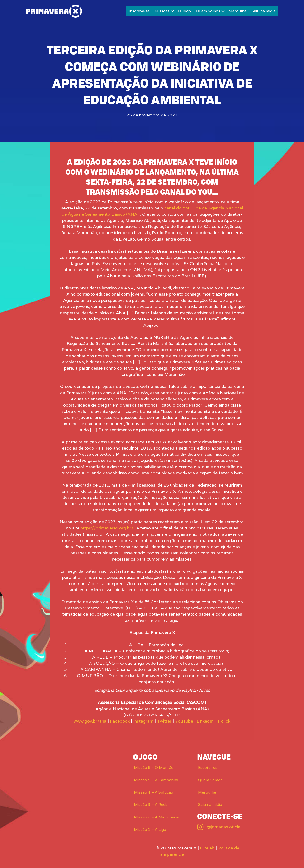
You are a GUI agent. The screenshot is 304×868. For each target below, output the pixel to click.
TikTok (224, 721)
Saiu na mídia (264, 11)
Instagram (143, 721)
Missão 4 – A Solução (154, 792)
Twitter (164, 721)
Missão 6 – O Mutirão (154, 768)
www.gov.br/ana (90, 721)
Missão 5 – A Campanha (156, 780)
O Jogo (184, 11)
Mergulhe (237, 11)
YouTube (184, 721)
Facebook (120, 721)
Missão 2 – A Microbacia (157, 817)
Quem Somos (208, 11)
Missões (162, 11)
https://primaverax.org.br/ (107, 528)
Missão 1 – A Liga (150, 829)
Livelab (207, 848)
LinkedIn (205, 721)
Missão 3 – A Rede (151, 805)
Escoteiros (208, 768)
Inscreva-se (139, 11)
